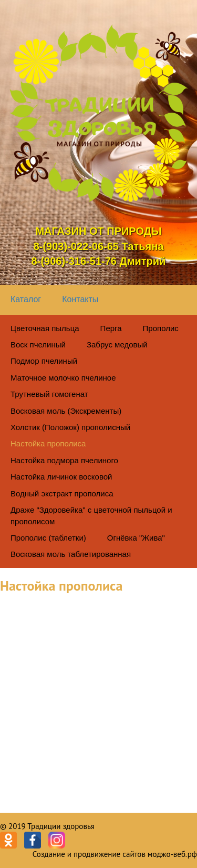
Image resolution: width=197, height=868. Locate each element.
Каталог (26, 299)
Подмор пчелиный (44, 361)
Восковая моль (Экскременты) (66, 411)
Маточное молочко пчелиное (63, 378)
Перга (111, 328)
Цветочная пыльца (45, 328)
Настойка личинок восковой (61, 477)
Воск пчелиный (38, 345)
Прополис (161, 328)
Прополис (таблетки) (48, 538)
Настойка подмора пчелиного (64, 460)
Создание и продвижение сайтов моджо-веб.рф (115, 854)
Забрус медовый (117, 345)
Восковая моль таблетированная (71, 554)
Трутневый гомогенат (49, 394)
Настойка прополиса (48, 443)
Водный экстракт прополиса (62, 493)
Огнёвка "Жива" (136, 538)
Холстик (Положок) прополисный (70, 427)
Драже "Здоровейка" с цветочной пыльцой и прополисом (91, 515)
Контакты (80, 299)
